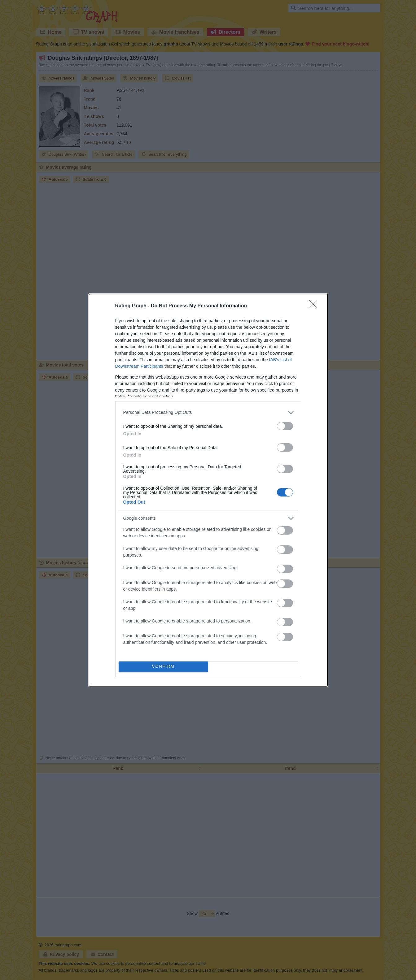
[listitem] (208, 412)
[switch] (285, 426)
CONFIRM (163, 667)
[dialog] (208, 490)
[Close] (315, 306)
